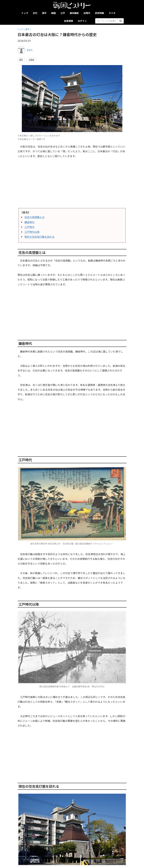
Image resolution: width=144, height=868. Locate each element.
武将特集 (100, 13)
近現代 (87, 13)
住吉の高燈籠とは (35, 217)
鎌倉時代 (30, 222)
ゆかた (30, 50)
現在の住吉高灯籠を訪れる (40, 237)
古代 (35, 13)
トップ (25, 13)
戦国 (53, 13)
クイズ (112, 13)
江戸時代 (30, 227)
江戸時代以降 (32, 232)
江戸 (63, 13)
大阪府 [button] (31, 60)
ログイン (82, 21)
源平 (44, 13)
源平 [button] (21, 60)
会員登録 (68, 21)
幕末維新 (74, 13)
